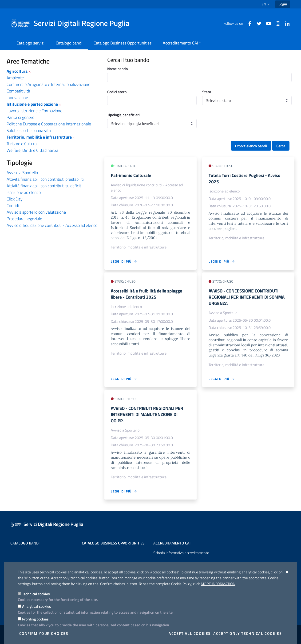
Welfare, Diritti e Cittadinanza (32, 150)
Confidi (13, 206)
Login (283, 4)
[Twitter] (257, 23)
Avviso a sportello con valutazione (36, 212)
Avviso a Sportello (22, 173)
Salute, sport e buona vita (29, 130)
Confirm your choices (44, 633)
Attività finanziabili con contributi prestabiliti (45, 179)
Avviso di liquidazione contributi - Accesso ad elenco (52, 225)
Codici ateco (117, 92)
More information (218, 584)
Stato (207, 92)
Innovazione (17, 98)
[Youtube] (267, 23)
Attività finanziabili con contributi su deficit (44, 186)
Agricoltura (17, 71)
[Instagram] (276, 23)
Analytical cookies (37, 606)
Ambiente (15, 78)
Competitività (18, 91)
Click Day (15, 199)
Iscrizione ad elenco (24, 192)
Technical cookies (36, 594)
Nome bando (117, 69)
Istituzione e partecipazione (32, 104)
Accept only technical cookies (248, 633)
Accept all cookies (190, 633)
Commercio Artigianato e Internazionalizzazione (48, 84)
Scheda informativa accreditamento (181, 553)
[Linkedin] (285, 23)
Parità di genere (20, 117)
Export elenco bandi (251, 146)
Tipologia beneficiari (123, 115)
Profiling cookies (35, 619)
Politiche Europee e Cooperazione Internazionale (49, 124)
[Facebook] (248, 23)
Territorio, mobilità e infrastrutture (39, 137)
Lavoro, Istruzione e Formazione (34, 111)
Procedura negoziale (24, 219)
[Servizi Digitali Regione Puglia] (73, 23)
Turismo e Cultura (22, 144)
